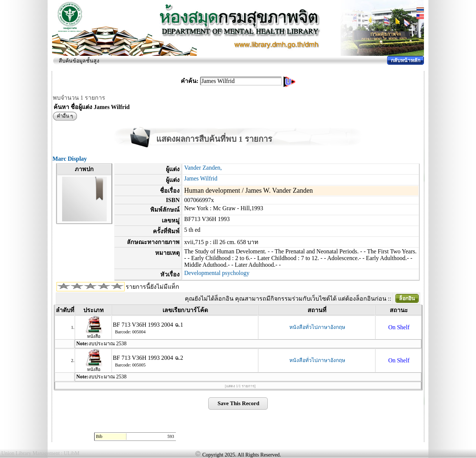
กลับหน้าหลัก (406, 60)
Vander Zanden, (203, 168)
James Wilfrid (201, 178)
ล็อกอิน (407, 299)
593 (171, 436)
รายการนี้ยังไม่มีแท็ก (152, 287)
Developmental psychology (217, 273)
